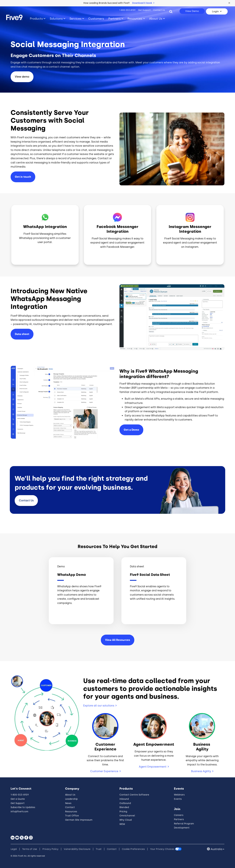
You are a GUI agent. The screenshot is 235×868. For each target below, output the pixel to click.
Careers (179, 815)
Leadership (71, 799)
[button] (229, 3)
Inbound (124, 799)
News (68, 803)
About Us (70, 795)
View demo (22, 77)
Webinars (179, 795)
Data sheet (22, 334)
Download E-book (143, 3)
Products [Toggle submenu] (36, 19)
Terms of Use (30, 849)
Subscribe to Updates (23, 807)
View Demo (192, 11)
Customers (96, 19)
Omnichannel (127, 816)
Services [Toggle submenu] (75, 19)
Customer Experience (104, 771)
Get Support (144, 10)
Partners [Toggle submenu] (114, 19)
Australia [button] (216, 849)
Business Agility (201, 771)
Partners (179, 819)
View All (118, 640)
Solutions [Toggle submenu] (56, 19)
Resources (71, 812)
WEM (122, 824)
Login (215, 11)
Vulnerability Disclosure (77, 849)
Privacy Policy (50, 849)
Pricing (123, 812)
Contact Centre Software (134, 795)
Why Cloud (126, 820)
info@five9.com (19, 812)
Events (178, 799)
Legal (14, 849)
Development (182, 828)
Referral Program (184, 824)
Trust (99, 849)
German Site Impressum (79, 820)
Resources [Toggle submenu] (135, 19)
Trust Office (72, 816)
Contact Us (159, 10)
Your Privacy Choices (162, 849)
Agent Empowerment (153, 767)
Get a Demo (131, 430)
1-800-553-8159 (127, 10)
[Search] (171, 11)
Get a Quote (18, 799)
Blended (124, 807)
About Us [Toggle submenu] (156, 19)
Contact (26, 500)
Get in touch (23, 177)
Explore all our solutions (99, 706)
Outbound (125, 803)
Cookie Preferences (133, 849)
